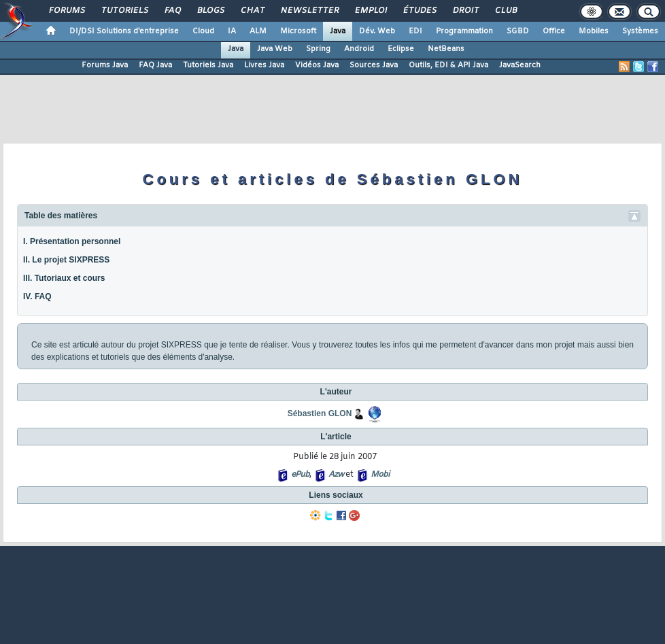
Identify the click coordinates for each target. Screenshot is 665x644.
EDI (415, 31)
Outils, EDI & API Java (448, 65)
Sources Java (374, 65)
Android (359, 49)
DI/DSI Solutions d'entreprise (124, 31)
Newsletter (309, 11)
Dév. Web (377, 31)
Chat (252, 11)
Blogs (210, 11)
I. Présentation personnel (72, 241)
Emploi (370, 11)
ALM (258, 31)
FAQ (172, 11)
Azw (336, 475)
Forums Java (105, 65)
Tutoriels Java (208, 65)
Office (554, 31)
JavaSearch (520, 65)
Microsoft (298, 31)
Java (338, 31)
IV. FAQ (37, 296)
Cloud (203, 31)
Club (505, 11)
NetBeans (446, 49)
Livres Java (264, 65)
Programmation (464, 31)
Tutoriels (124, 11)
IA (232, 31)
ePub (300, 475)
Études (419, 11)
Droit (465, 11)
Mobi (380, 475)
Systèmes (640, 31)
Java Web (275, 49)
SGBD (518, 31)
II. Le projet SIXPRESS (66, 260)
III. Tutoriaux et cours (64, 278)
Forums (66, 11)
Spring (318, 49)
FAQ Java (155, 65)
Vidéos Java (317, 65)
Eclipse (401, 49)
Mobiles (594, 31)
